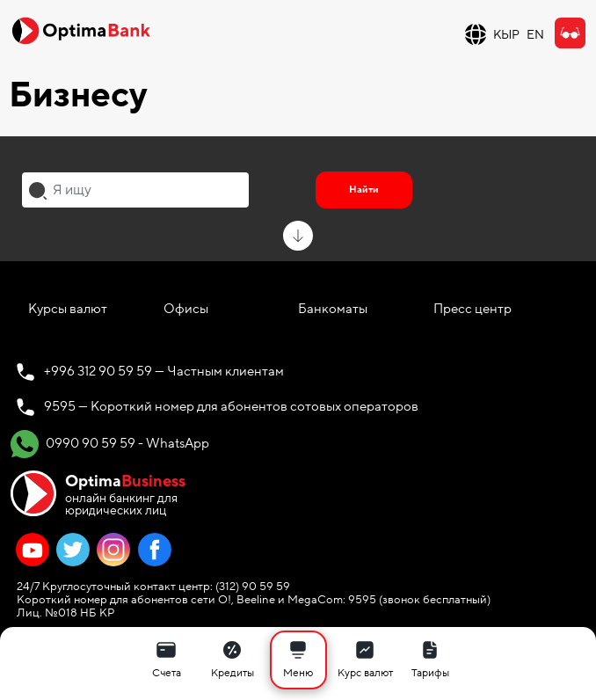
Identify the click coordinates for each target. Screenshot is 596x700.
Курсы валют (68, 309)
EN (535, 35)
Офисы (186, 309)
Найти (364, 190)
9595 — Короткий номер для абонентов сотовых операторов (231, 406)
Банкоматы (333, 309)
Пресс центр (472, 309)
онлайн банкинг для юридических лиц (125, 494)
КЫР (506, 35)
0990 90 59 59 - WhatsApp (110, 444)
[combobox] (135, 190)
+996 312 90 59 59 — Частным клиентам (164, 371)
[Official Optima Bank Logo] (81, 30)
